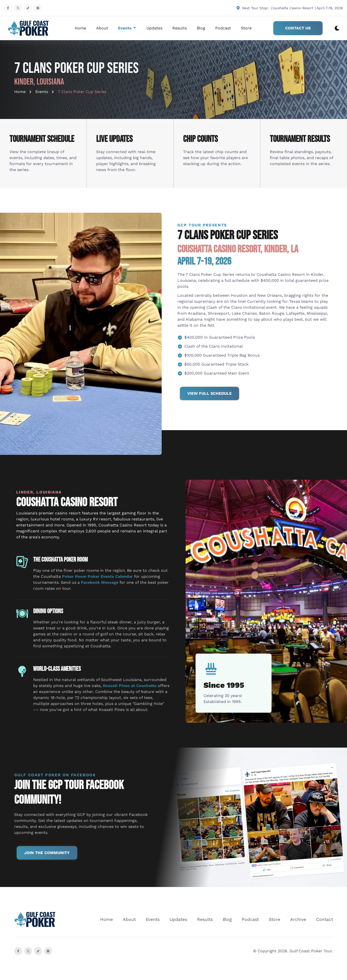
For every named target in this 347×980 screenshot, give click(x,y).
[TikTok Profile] (28, 8)
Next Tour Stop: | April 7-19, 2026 (290, 8)
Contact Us (298, 28)
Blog (201, 28)
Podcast (223, 28)
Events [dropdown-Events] (127, 28)
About (102, 28)
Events (42, 92)
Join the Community (47, 853)
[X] (28, 951)
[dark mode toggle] (337, 28)
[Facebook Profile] (8, 8)
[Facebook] (18, 951)
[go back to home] (35, 919)
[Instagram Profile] (38, 8)
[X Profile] (18, 8)
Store (246, 28)
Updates (154, 28)
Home (80, 28)
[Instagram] (48, 951)
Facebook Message (100, 582)
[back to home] (29, 28)
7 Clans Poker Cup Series (82, 92)
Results (180, 28)
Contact (325, 919)
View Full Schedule (209, 393)
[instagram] (38, 951)
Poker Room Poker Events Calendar (97, 576)
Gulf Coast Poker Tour (311, 951)
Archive (298, 919)
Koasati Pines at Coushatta (130, 686)
